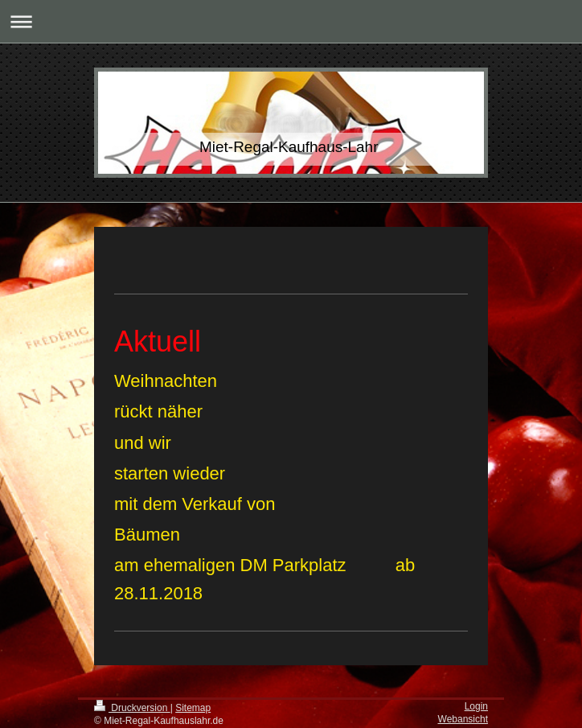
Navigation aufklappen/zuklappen (291, 21)
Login (476, 706)
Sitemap (193, 708)
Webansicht (463, 719)
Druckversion (132, 708)
